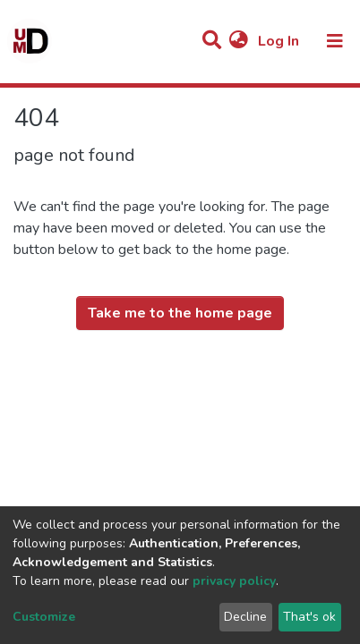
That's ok (309, 617)
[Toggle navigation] (335, 41)
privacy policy (234, 581)
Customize (44, 617)
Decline (245, 617)
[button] (239, 41)
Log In (280, 41)
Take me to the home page (180, 313)
